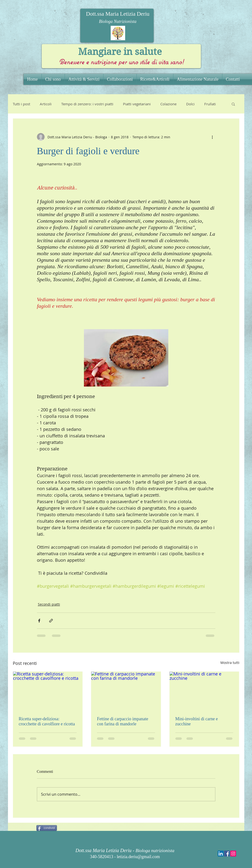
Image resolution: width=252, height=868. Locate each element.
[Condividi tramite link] (51, 621)
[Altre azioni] (212, 137)
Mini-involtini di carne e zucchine (197, 721)
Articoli (46, 104)
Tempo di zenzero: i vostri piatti (87, 104)
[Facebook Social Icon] (227, 854)
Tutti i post (21, 104)
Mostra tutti (230, 663)
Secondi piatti (49, 604)
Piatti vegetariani (137, 104)
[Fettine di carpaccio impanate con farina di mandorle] (126, 691)
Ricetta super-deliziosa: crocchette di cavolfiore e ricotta (47, 721)
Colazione (168, 104)
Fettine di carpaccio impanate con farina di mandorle (123, 721)
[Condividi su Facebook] (39, 621)
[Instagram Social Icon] (233, 854)
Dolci (190, 104)
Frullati (210, 104)
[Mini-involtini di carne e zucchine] (204, 691)
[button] (233, 104)
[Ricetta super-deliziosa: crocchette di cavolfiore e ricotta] (48, 691)
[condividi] (47, 828)
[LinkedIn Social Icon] (221, 854)
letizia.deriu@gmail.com (138, 857)
